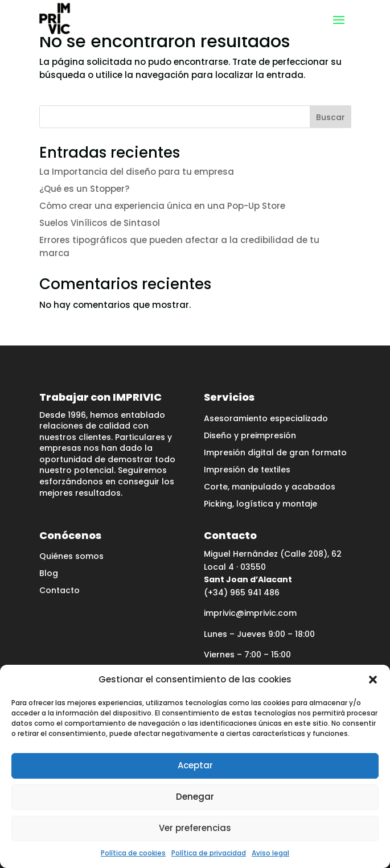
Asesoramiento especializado (266, 419)
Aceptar (195, 765)
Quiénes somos (71, 557)
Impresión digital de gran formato (275, 453)
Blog (49, 574)
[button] (373, 680)
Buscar (331, 117)
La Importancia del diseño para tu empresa (137, 172)
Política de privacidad (209, 853)
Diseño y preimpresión (250, 436)
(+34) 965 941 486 (242, 593)
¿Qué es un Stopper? (84, 189)
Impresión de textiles (247, 470)
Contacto (59, 591)
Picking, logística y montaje (260, 505)
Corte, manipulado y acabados (270, 488)
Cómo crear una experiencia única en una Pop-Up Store (162, 206)
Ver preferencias (195, 828)
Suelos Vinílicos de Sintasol (100, 223)
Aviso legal (270, 853)
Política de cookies (133, 853)
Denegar (195, 797)
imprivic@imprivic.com (250, 613)
